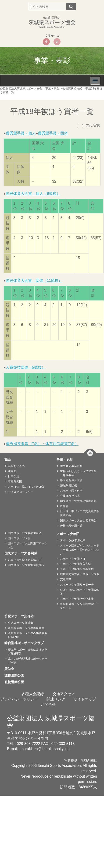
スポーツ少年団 (70, 534)
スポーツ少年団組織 (73, 540)
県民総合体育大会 (71, 480)
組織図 (12, 471)
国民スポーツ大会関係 (22, 553)
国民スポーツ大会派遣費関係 (26, 565)
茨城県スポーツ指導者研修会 (26, 628)
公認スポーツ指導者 (21, 616)
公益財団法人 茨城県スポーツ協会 (51, 722)
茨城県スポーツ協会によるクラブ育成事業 (27, 652)
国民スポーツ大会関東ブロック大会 (27, 545)
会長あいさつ (16, 466)
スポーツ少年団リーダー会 (77, 585)
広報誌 (64, 506)
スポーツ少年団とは (73, 559)
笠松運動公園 (16, 682)
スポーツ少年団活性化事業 (77, 599)
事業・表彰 (66, 459)
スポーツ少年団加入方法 (75, 564)
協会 (9, 459)
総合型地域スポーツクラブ (26, 643)
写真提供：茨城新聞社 (81, 760)
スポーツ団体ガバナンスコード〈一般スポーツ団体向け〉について (80, 549)
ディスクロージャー (21, 492)
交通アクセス (64, 694)
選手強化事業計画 (71, 466)
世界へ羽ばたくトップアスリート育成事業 (80, 473)
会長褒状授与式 (70, 496)
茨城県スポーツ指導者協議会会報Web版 (27, 635)
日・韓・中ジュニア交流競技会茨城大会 (80, 513)
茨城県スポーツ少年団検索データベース (80, 606)
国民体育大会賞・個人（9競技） (33, 194)
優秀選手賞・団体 (53, 133)
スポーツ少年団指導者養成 (77, 569)
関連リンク (56, 699)
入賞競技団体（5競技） (26, 367)
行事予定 (14, 476)
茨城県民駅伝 (68, 486)
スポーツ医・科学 (71, 491)
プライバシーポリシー (19, 699)
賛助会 (11, 669)
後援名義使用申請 (71, 526)
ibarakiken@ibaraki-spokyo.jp (45, 749)
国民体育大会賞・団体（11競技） (34, 280)
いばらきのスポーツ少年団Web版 (80, 592)
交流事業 (66, 579)
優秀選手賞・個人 (21, 133)
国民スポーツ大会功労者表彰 (78, 501)
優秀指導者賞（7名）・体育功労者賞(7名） (42, 444)
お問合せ (48, 705)
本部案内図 (15, 481)
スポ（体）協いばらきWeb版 (26, 487)
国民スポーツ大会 (19, 538)
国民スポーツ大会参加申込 (25, 533)
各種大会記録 (33, 694)
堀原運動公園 (16, 675)
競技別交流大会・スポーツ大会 (80, 574)
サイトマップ (85, 699)
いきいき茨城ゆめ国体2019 (25, 560)
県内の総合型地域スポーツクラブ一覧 (27, 661)
